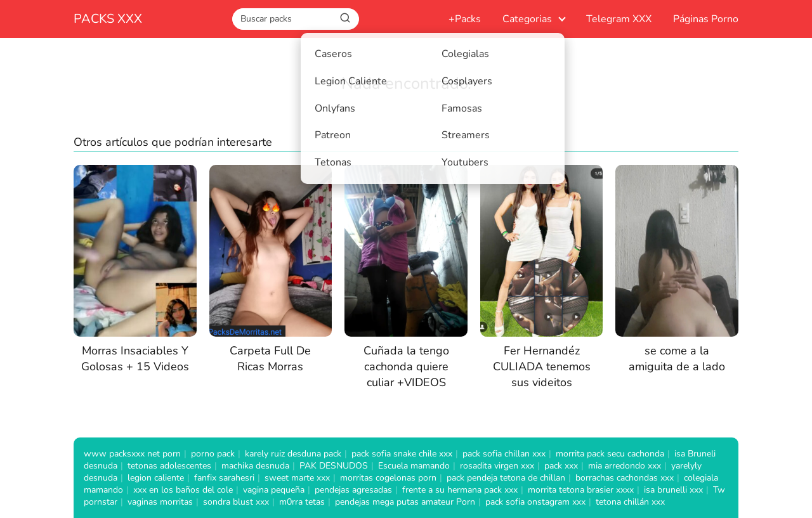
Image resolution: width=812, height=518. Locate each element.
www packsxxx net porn (132, 454)
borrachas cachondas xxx (625, 478)
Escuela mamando (414, 466)
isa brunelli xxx (673, 490)
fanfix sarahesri (224, 478)
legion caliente (156, 478)
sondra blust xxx (236, 502)
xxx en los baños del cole (183, 490)
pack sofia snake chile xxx (402, 454)
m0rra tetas (302, 502)
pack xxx (561, 466)
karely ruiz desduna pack (293, 454)
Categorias (527, 19)
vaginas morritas (160, 502)
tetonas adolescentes (169, 466)
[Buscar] (345, 18)
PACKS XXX (108, 19)
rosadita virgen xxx (497, 466)
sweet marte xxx (297, 478)
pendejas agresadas (353, 490)
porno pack (213, 454)
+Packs (465, 19)
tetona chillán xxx (630, 502)
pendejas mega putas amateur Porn (405, 502)
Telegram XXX (619, 19)
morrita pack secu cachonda (610, 454)
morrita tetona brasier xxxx (581, 490)
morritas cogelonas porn (388, 478)
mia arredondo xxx (625, 466)
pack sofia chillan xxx (504, 454)
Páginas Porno (706, 19)
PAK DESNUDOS (334, 466)
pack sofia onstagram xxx (535, 502)
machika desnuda (255, 466)
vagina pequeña (274, 490)
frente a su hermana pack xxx (460, 490)
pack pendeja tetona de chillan (506, 478)
